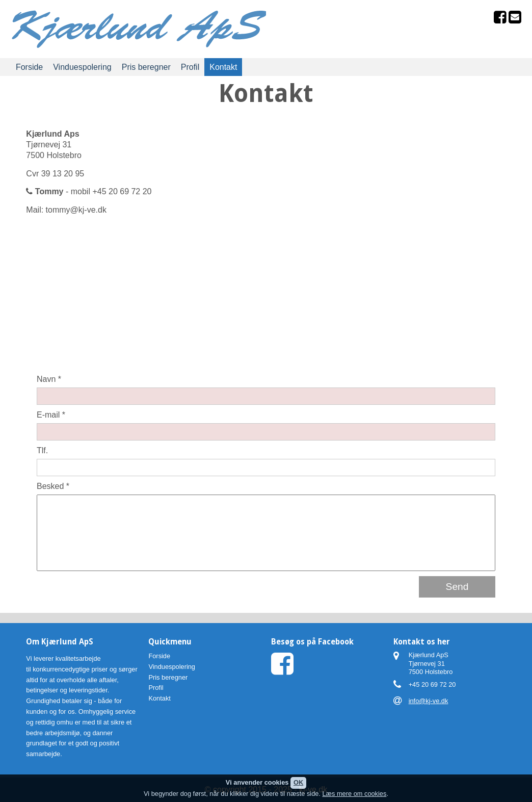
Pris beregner (146, 67)
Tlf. (42, 450)
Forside (29, 67)
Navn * (49, 379)
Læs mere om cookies (354, 794)
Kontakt (223, 67)
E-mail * (51, 415)
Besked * (53, 486)
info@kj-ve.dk (429, 701)
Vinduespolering (82, 67)
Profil (190, 67)
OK (298, 782)
